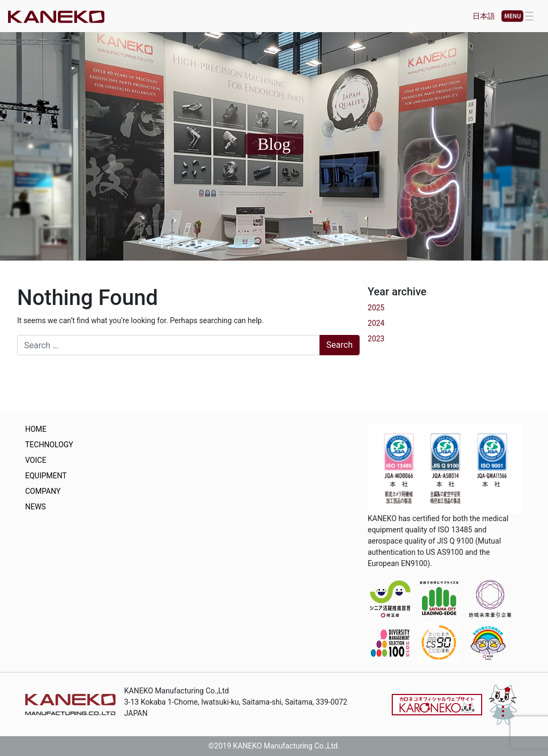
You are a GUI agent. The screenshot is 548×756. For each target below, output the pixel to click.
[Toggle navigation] (517, 16)
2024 (376, 323)
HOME (36, 429)
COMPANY (43, 491)
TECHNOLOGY (49, 445)
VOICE (36, 460)
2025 (376, 308)
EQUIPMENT (46, 476)
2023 (376, 339)
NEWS (36, 507)
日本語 (484, 16)
